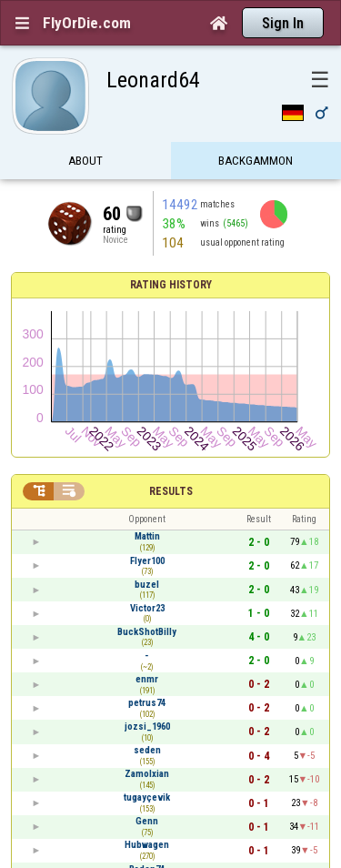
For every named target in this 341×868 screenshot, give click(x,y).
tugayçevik (147, 797)
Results (171, 491)
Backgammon (256, 161)
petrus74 (147, 703)
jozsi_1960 (147, 727)
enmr (147, 679)
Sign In (283, 23)
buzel (147, 585)
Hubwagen (147, 845)
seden (147, 750)
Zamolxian (147, 774)
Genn (147, 821)
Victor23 (147, 608)
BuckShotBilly (147, 632)
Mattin (147, 536)
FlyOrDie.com (87, 23)
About (85, 161)
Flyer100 (147, 561)
